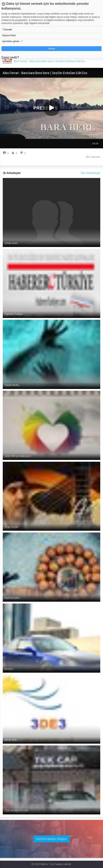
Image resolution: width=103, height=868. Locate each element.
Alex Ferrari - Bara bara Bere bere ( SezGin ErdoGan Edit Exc (49, 61)
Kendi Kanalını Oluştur (52, 839)
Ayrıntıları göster (11, 41)
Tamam (51, 49)
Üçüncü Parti (9, 35)
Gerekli (7, 29)
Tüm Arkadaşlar (90, 173)
